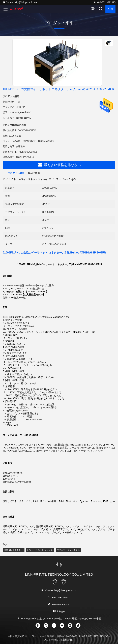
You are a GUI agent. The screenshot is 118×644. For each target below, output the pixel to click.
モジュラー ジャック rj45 (68, 550)
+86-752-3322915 (105, 2)
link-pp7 (59, 611)
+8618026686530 (59, 604)
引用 (110, 9)
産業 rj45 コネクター (13, 550)
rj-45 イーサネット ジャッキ (40, 550)
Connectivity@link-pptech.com (20, 2)
